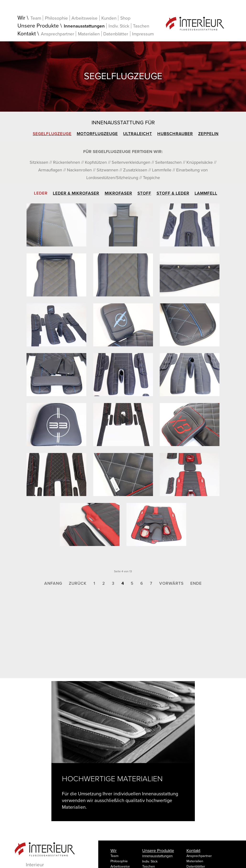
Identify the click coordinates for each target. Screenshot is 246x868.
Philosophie (56, 18)
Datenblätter (116, 34)
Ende (196, 583)
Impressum (143, 34)
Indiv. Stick (119, 26)
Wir (21, 18)
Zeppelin (208, 134)
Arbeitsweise (85, 18)
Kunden (109, 18)
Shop (125, 18)
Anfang (53, 583)
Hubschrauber (175, 134)
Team (36, 18)
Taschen (141, 26)
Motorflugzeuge (97, 134)
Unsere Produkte (38, 26)
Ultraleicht (138, 134)
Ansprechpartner (57, 34)
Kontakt (27, 34)
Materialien (89, 34)
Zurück (78, 583)
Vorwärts (171, 583)
